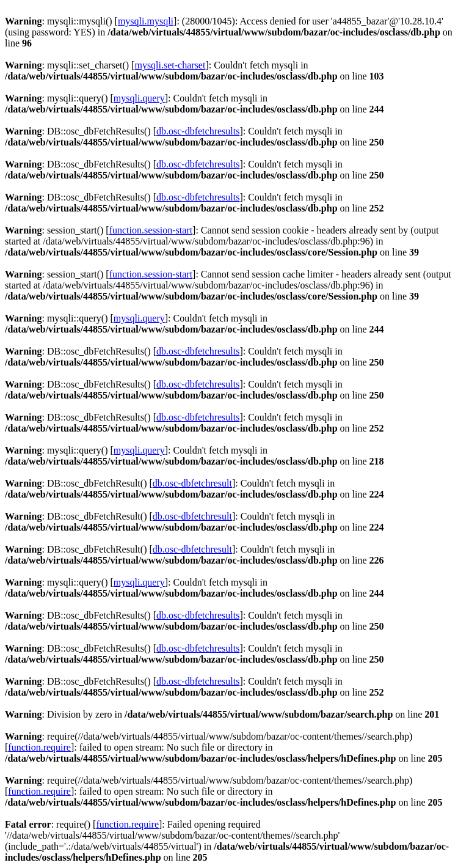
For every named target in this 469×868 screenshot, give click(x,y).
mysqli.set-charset (170, 65)
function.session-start (151, 230)
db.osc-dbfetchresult (192, 483)
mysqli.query (139, 98)
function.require (39, 747)
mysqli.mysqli (146, 21)
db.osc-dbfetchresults (198, 131)
